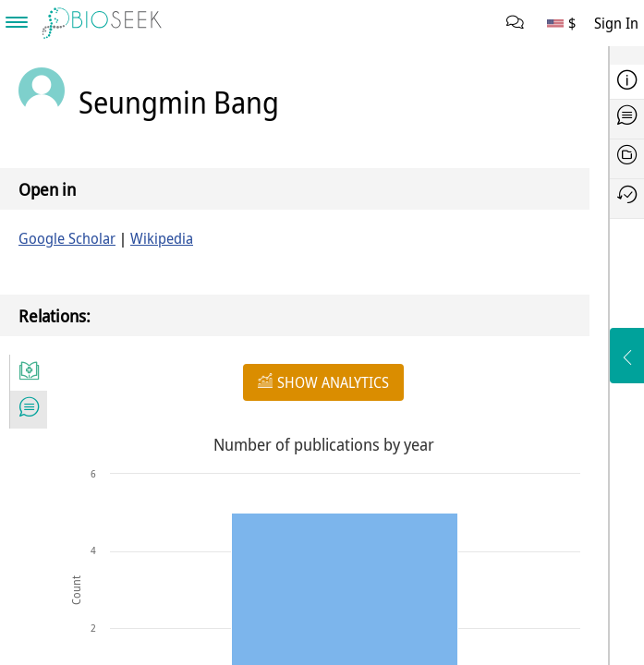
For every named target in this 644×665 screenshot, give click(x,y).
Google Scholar (67, 238)
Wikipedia (162, 238)
